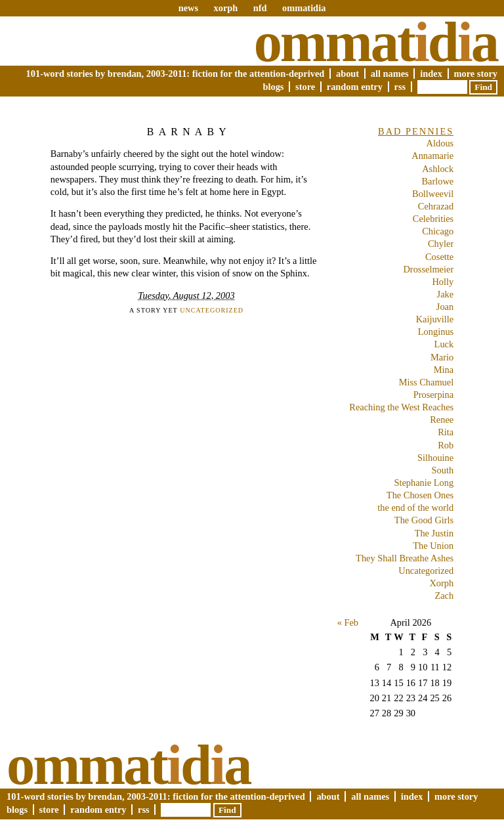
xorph (225, 8)
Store (305, 87)
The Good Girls (424, 520)
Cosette (439, 257)
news (188, 8)
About (347, 74)
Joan (445, 307)
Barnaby (189, 132)
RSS (400, 87)
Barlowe (437, 181)
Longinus (436, 332)
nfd (260, 8)
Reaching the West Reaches (401, 407)
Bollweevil (433, 194)
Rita (446, 432)
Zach (444, 596)
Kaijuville (435, 319)
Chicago (438, 231)
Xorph (441, 583)
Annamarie (432, 156)
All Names (390, 74)
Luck (444, 344)
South (443, 470)
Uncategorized (212, 310)
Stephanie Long (424, 483)
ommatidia (304, 8)
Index (431, 74)
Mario (442, 357)
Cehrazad (436, 206)
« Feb (348, 622)
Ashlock (438, 169)
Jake (446, 294)
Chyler (441, 244)
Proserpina (434, 395)
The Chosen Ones (420, 495)
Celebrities (433, 219)
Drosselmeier (428, 269)
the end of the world (415, 508)
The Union (433, 546)
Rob (446, 445)
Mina (444, 370)
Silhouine (435, 458)
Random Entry (355, 87)
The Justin (434, 533)
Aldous (440, 143)
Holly (443, 282)
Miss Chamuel (427, 382)
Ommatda (376, 42)
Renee (442, 420)
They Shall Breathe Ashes (405, 558)
